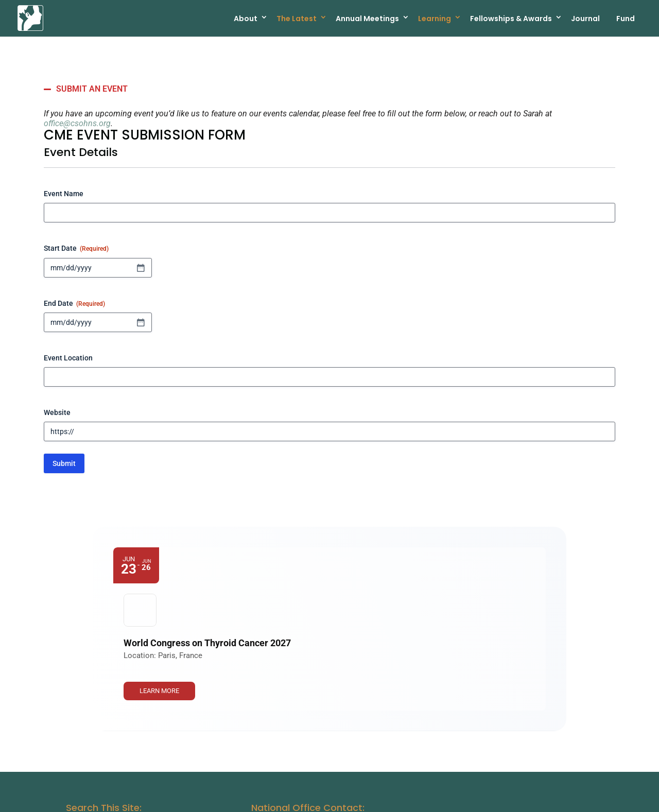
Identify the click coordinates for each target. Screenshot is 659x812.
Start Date (76, 249)
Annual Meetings (367, 18)
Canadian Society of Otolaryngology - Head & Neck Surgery (197, 799)
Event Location (68, 358)
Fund (626, 18)
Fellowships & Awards (511, 18)
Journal (585, 18)
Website (57, 412)
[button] (329, 89)
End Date (74, 304)
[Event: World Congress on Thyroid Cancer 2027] (329, 574)
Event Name (64, 194)
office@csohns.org (77, 123)
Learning (435, 18)
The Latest (297, 18)
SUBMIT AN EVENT (92, 89)
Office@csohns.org (291, 731)
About (246, 18)
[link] (500, 574)
